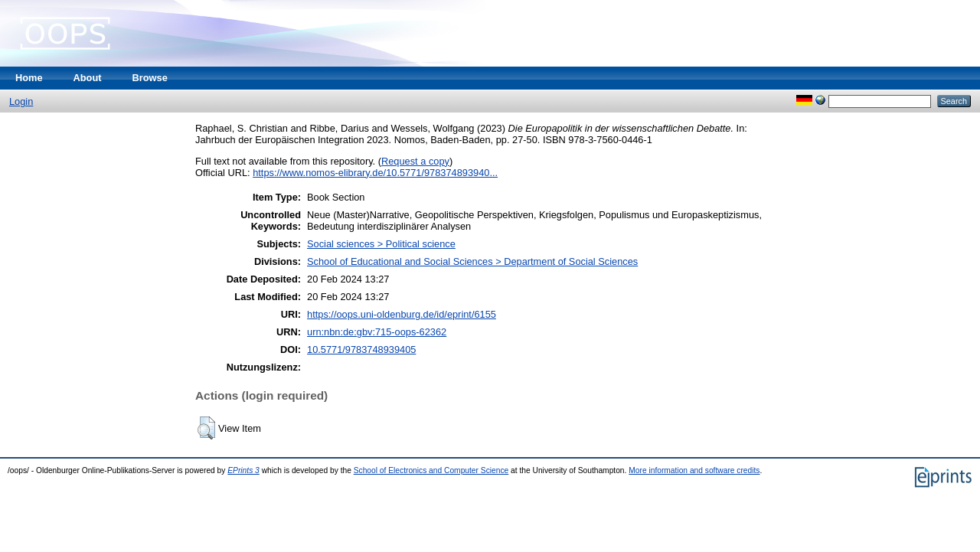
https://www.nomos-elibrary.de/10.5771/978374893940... (375, 173)
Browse (150, 78)
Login (21, 101)
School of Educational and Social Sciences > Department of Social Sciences (472, 261)
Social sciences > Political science (381, 244)
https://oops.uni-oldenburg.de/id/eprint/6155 (402, 314)
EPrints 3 (243, 470)
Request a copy (415, 161)
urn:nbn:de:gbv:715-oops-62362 (377, 332)
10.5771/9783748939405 (361, 349)
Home (29, 78)
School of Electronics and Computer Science (431, 470)
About (88, 78)
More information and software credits (694, 470)
